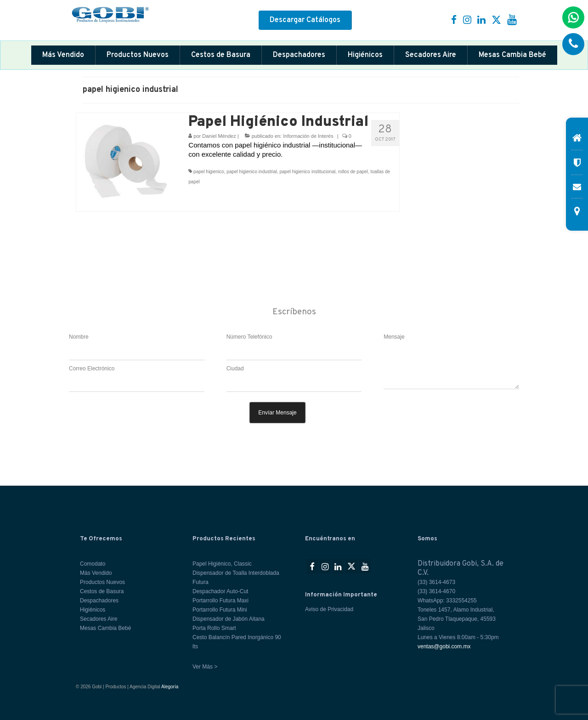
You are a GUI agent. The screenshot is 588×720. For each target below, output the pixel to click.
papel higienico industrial (252, 172)
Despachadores (299, 55)
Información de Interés (308, 136)
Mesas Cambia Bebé (512, 55)
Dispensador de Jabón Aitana (229, 619)
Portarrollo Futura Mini (220, 610)
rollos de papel (353, 172)
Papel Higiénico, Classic (222, 564)
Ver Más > (205, 667)
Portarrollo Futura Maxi (220, 601)
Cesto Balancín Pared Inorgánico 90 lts (237, 642)
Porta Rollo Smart (214, 628)
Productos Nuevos (138, 55)
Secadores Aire (431, 55)
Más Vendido (63, 55)
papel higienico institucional (307, 172)
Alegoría (170, 687)
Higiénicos (365, 55)
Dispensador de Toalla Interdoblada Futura (236, 578)
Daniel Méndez (219, 136)
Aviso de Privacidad (329, 609)
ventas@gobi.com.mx (444, 646)
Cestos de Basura (221, 55)
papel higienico (209, 172)
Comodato (93, 564)
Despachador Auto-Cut (220, 591)
